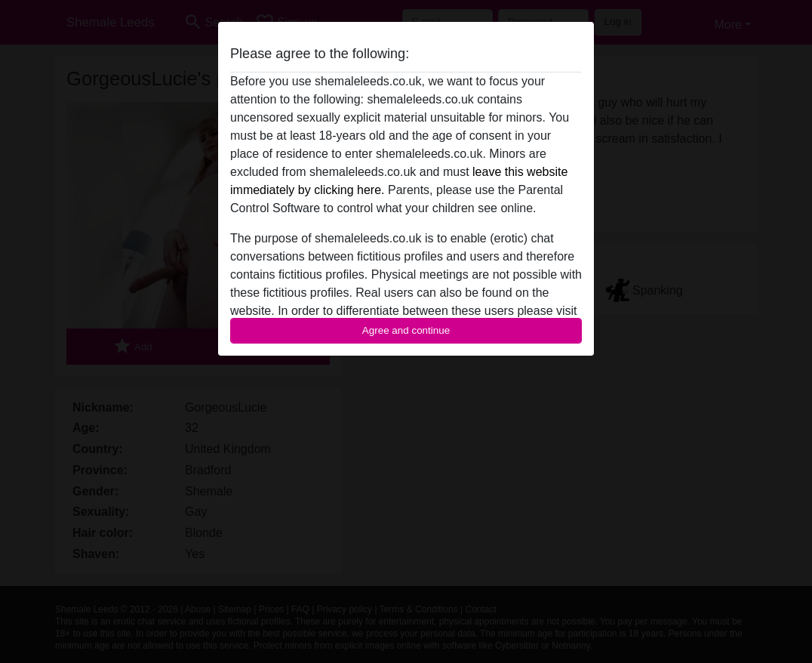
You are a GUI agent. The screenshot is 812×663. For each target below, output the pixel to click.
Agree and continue (406, 330)
